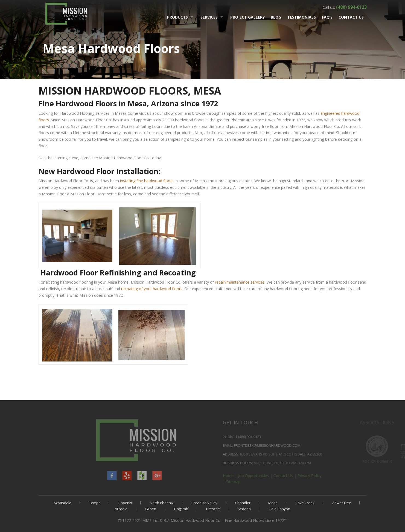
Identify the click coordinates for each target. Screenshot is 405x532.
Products (177, 17)
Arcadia (121, 509)
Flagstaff (181, 509)
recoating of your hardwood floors (152, 289)
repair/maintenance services (240, 282)
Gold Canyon (279, 509)
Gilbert (151, 509)
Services (209, 17)
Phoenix (125, 503)
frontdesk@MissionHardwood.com (300, 445)
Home (261, 476)
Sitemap (266, 482)
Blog (276, 17)
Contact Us (351, 17)
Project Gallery (247, 17)
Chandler (243, 503)
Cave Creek (305, 503)
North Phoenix (162, 503)
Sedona (244, 509)
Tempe (95, 503)
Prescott (213, 509)
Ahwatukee (342, 503)
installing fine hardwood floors (147, 181)
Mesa (273, 503)
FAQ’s (327, 17)
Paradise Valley (204, 503)
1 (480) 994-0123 (281, 437)
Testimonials (301, 17)
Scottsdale (63, 503)
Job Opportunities (286, 476)
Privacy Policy (342, 476)
